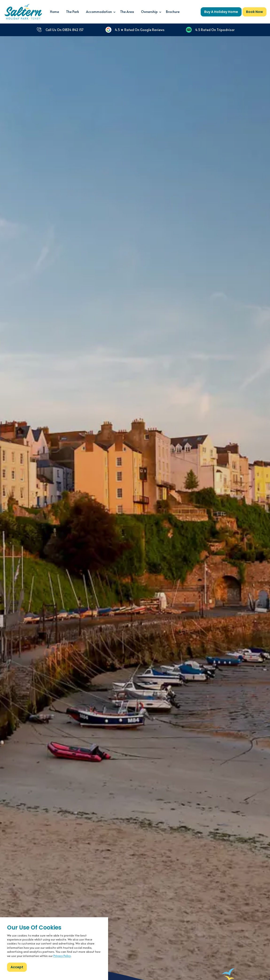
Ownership (149, 12)
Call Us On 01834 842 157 (60, 30)
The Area (127, 12)
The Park (72, 12)
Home (55, 12)
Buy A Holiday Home (221, 12)
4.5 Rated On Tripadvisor (210, 30)
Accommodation (99, 12)
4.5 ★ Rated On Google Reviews (135, 30)
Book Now (254, 12)
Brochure (173, 12)
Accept (17, 967)
